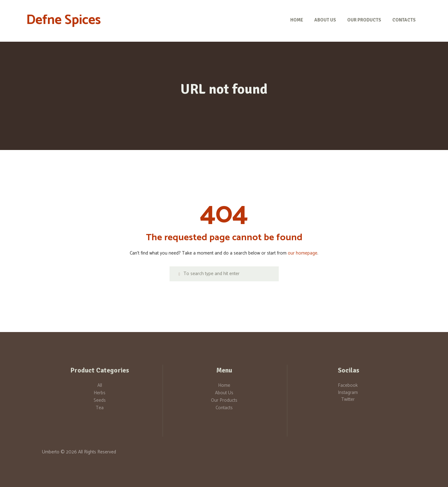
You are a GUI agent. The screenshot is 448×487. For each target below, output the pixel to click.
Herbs (100, 393)
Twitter (348, 399)
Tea (100, 408)
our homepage (303, 253)
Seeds (100, 400)
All (100, 385)
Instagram (348, 393)
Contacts (224, 408)
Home (224, 385)
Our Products (224, 400)
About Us (224, 393)
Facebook (348, 385)
